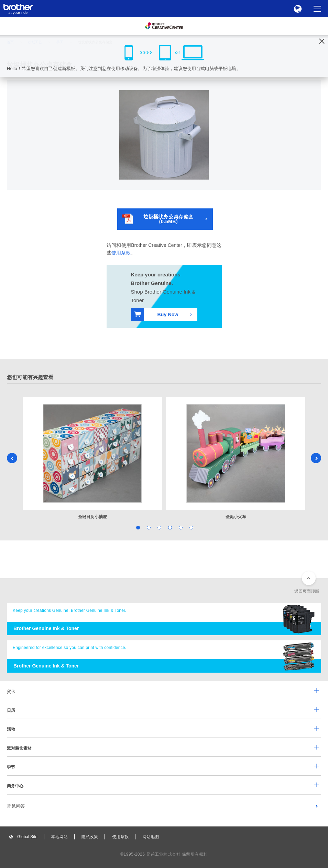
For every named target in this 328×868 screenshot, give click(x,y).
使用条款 (121, 253)
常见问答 (16, 806)
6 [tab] (191, 527)
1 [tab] (137, 527)
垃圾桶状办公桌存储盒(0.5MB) (158, 219)
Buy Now (156, 314)
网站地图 (151, 837)
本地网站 (59, 837)
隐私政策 (90, 837)
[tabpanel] (92, 459)
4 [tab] (169, 527)
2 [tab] (148, 527)
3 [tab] (159, 527)
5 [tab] (180, 527)
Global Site (27, 837)
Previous (12, 458)
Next (316, 458)
